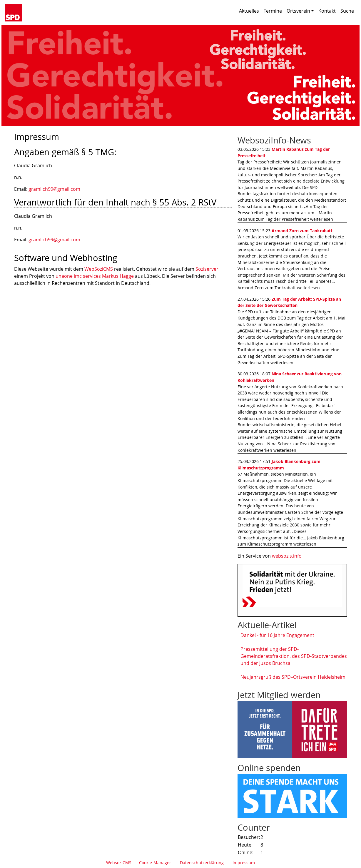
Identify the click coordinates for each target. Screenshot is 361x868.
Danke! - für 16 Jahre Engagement (277, 635)
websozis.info (287, 556)
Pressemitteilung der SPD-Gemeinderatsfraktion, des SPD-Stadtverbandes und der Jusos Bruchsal (294, 656)
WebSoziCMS (99, 269)
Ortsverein (300, 11)
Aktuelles (249, 11)
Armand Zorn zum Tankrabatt (302, 231)
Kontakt (327, 11)
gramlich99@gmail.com (54, 189)
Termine (273, 11)
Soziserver (207, 269)
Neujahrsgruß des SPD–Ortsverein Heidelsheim (293, 677)
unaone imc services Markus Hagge (95, 276)
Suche (347, 11)
